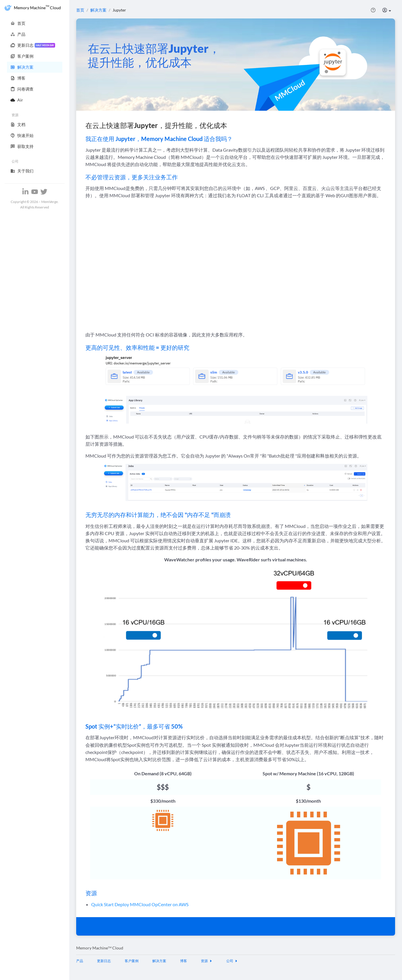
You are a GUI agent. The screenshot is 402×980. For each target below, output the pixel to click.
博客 (184, 961)
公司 (232, 961)
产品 (80, 961)
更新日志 (104, 961)
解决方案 (98, 10)
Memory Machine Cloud (100, 948)
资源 (207, 961)
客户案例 (132, 961)
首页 (80, 10)
